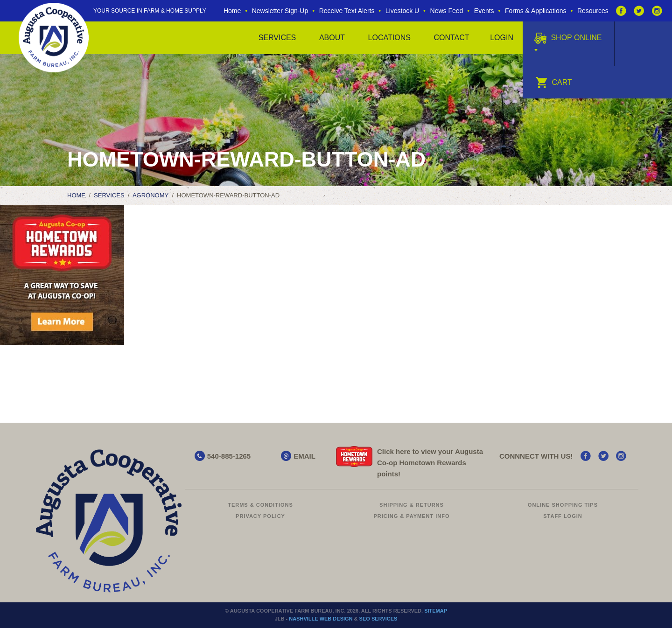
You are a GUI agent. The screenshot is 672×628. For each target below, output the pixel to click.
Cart (554, 82)
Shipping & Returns (412, 505)
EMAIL (304, 456)
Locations (389, 38)
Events (484, 11)
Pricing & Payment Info (411, 516)
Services (277, 38)
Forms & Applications (536, 11)
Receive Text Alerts (347, 11)
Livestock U (402, 11)
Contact (451, 38)
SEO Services (378, 619)
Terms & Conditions (260, 505)
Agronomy (150, 195)
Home (232, 11)
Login (502, 38)
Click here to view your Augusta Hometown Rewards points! (430, 463)
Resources (593, 11)
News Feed (447, 11)
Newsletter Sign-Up (280, 11)
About (332, 38)
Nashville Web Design (321, 619)
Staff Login (563, 516)
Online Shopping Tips (563, 505)
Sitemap (436, 611)
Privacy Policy (260, 516)
